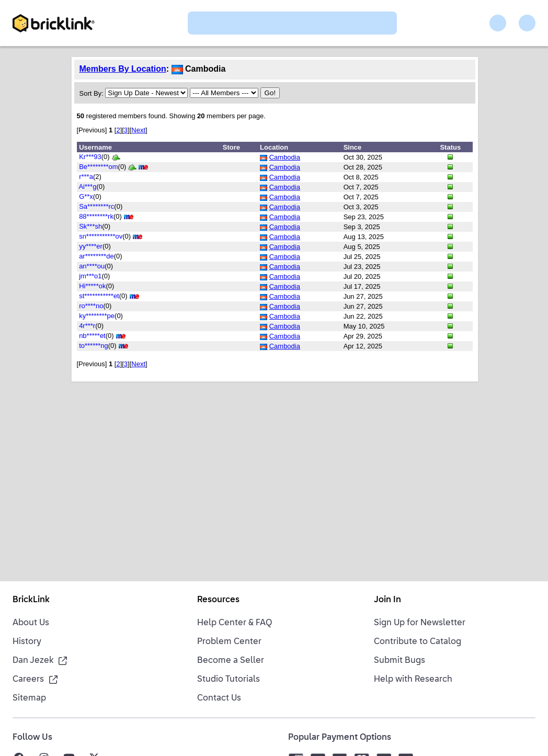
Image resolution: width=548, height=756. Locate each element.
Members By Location (123, 69)
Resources (218, 600)
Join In (387, 600)
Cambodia (285, 157)
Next (138, 130)
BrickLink (31, 600)
